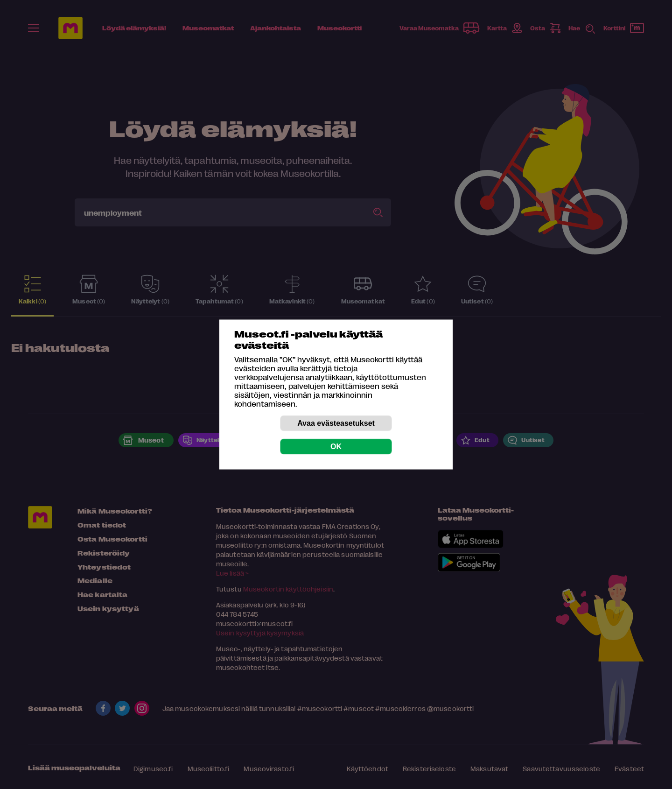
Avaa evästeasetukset (336, 423)
